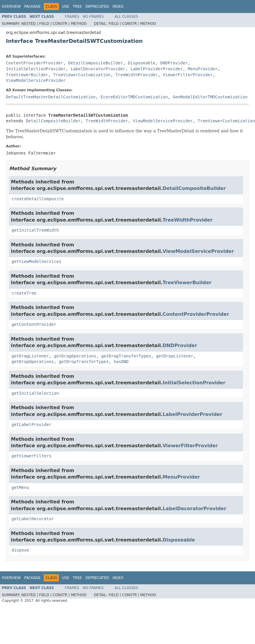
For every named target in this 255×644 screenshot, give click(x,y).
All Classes (126, 17)
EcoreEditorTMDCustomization (134, 97)
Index (118, 6)
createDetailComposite (38, 199)
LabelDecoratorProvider (98, 69)
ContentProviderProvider (35, 63)
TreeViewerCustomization (82, 75)
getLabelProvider (31, 425)
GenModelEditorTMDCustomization (210, 97)
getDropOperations (33, 362)
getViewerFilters (31, 456)
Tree (77, 6)
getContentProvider (34, 324)
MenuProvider (203, 69)
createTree (24, 293)
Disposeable (142, 63)
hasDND (121, 362)
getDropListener (175, 356)
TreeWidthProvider (137, 75)
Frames (72, 17)
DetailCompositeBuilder (96, 63)
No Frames (93, 17)
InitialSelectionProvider (36, 69)
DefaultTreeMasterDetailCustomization (51, 97)
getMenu (20, 487)
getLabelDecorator (33, 519)
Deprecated (97, 6)
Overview (11, 6)
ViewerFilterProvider (188, 75)
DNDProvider (174, 63)
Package (32, 6)
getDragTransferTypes (126, 356)
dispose (20, 550)
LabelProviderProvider (156, 69)
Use (66, 6)
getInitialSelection (35, 393)
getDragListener (30, 356)
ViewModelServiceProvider (36, 80)
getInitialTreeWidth (35, 230)
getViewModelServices (36, 261)
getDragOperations (75, 356)
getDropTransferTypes (84, 362)
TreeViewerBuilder (27, 75)
